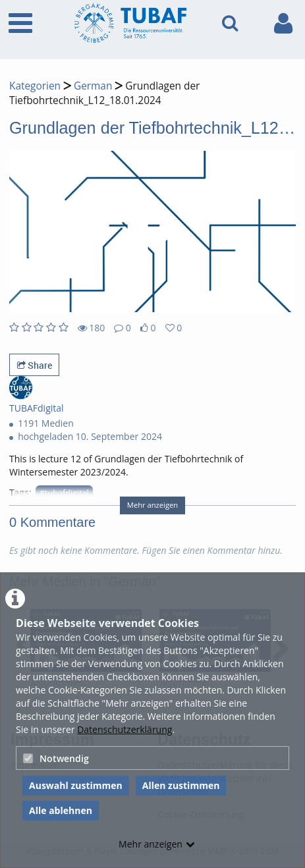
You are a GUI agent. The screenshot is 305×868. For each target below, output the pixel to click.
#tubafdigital (64, 493)
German (93, 86)
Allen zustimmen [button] (181, 785)
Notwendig (56, 758)
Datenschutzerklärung (125, 729)
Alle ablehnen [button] (61, 810)
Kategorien (35, 86)
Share (35, 365)
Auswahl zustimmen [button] (76, 785)
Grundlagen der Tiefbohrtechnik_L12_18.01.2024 (104, 93)
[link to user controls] (283, 23)
